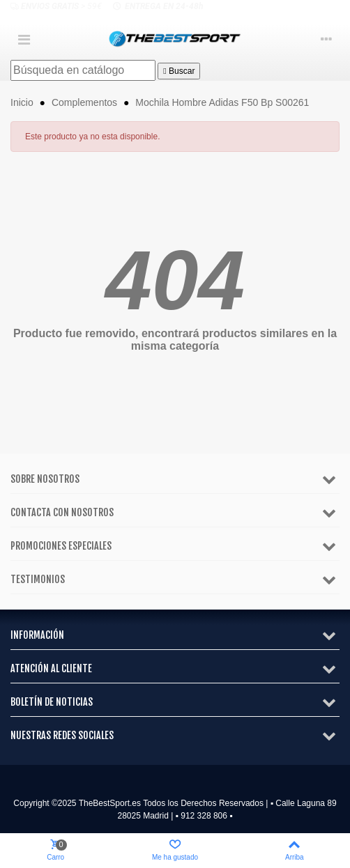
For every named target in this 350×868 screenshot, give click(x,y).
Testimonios (38, 579)
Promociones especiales (61, 546)
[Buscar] (83, 70)
